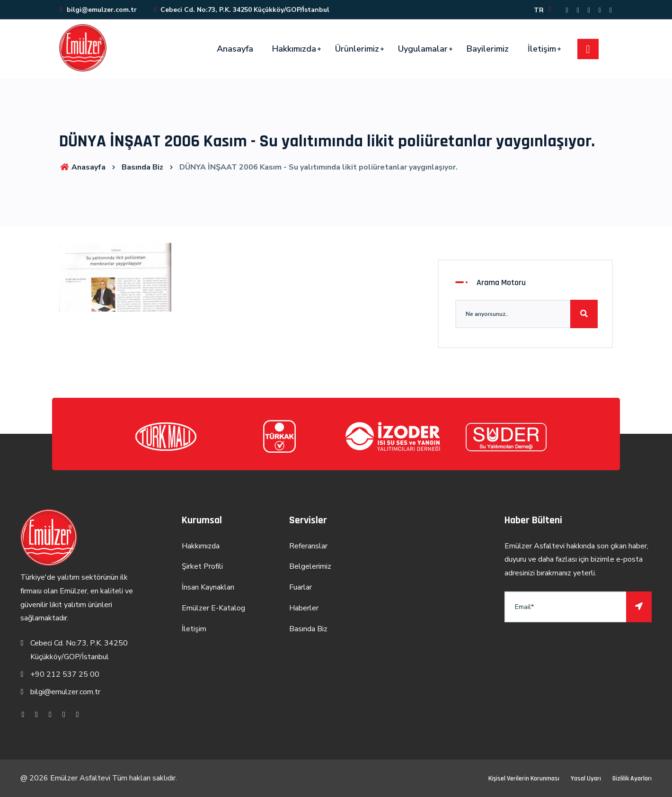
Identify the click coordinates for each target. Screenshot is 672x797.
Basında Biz (142, 167)
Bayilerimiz (488, 49)
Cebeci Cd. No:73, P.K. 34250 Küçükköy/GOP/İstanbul (241, 10)
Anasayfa (235, 49)
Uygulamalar (423, 49)
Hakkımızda (294, 49)
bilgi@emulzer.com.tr (98, 10)
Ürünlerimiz (357, 49)
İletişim (542, 49)
